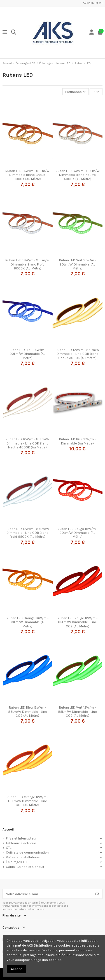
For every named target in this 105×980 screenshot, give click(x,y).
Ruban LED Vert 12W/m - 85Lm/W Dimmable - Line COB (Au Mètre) (77, 712)
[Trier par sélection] (76, 92)
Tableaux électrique (21, 843)
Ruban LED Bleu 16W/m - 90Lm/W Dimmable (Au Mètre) (27, 354)
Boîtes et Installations (23, 857)
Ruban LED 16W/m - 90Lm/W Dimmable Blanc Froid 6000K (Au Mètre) (27, 264)
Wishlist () (93, 3)
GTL (9, 848)
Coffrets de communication (27, 852)
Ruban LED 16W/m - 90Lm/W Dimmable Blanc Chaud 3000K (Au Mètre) (27, 175)
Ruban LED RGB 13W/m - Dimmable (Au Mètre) (77, 441)
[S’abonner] (97, 894)
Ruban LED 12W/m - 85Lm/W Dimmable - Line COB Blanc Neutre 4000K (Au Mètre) (27, 443)
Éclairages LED (17, 862)
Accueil (8, 829)
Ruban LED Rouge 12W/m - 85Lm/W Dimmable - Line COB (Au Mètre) (77, 622)
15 (96, 92)
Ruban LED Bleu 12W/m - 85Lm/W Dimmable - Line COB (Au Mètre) (28, 712)
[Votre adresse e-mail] (48, 894)
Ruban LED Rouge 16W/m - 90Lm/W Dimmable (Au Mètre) (78, 533)
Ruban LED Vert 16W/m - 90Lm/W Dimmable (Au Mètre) (78, 264)
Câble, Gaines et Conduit (25, 867)
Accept (16, 969)
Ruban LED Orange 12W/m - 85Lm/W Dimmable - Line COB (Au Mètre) (28, 801)
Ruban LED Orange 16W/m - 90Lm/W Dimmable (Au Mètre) (27, 622)
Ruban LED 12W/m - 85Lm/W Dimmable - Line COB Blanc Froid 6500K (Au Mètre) (27, 533)
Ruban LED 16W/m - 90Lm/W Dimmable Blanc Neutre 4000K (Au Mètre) (78, 175)
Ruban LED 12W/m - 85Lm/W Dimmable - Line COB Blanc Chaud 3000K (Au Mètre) (78, 354)
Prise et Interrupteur (21, 838)
